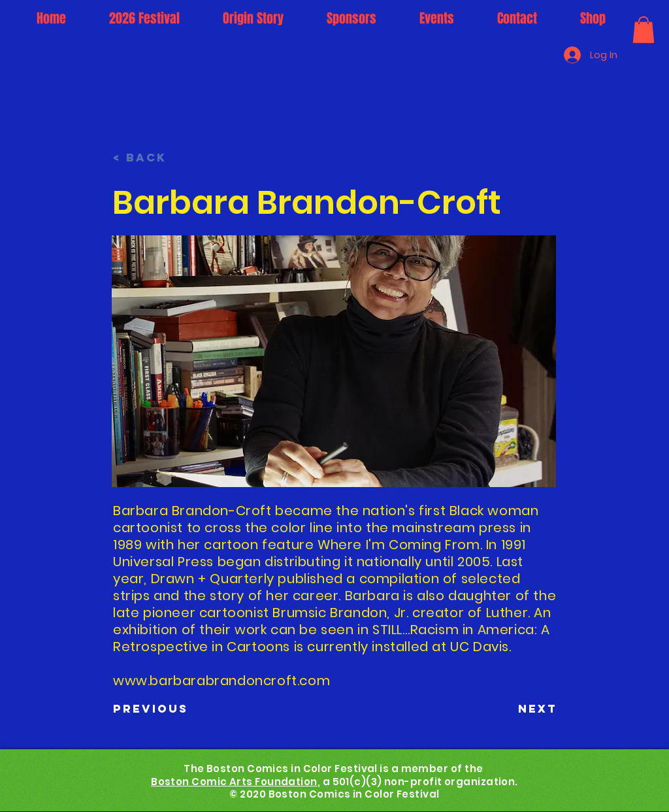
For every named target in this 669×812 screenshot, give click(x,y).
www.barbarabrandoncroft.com (221, 681)
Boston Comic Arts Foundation (234, 782)
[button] (644, 30)
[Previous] (156, 709)
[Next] (525, 709)
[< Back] (156, 158)
